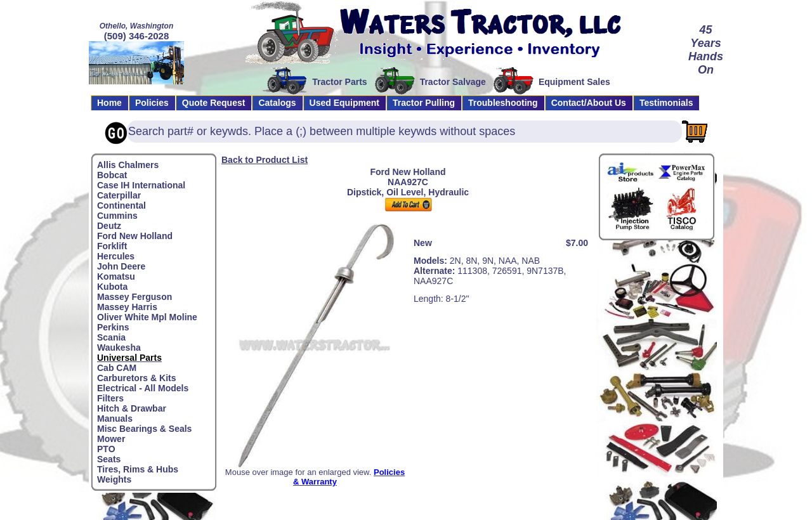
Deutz (109, 226)
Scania (111, 337)
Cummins (117, 216)
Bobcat (112, 175)
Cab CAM (117, 368)
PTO (106, 449)
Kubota (112, 287)
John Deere (121, 266)
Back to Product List (265, 160)
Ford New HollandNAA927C (408, 177)
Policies (152, 103)
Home (109, 103)
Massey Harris (127, 307)
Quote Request (214, 103)
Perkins (113, 327)
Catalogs (277, 103)
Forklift (112, 246)
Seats (109, 459)
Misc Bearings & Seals (144, 429)
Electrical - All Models (143, 388)
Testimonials (666, 103)
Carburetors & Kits (136, 378)
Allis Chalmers (128, 165)
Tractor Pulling (424, 103)
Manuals (115, 419)
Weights (114, 479)
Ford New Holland (135, 236)
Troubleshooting (503, 103)
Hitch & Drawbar (132, 408)
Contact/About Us (589, 103)
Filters (110, 398)
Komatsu (116, 276)
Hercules (116, 256)
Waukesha (119, 348)
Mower (111, 439)
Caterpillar (119, 195)
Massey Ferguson (134, 297)
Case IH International (141, 185)
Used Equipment (344, 103)
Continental (121, 205)
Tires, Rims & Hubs (138, 469)
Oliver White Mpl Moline (147, 317)
